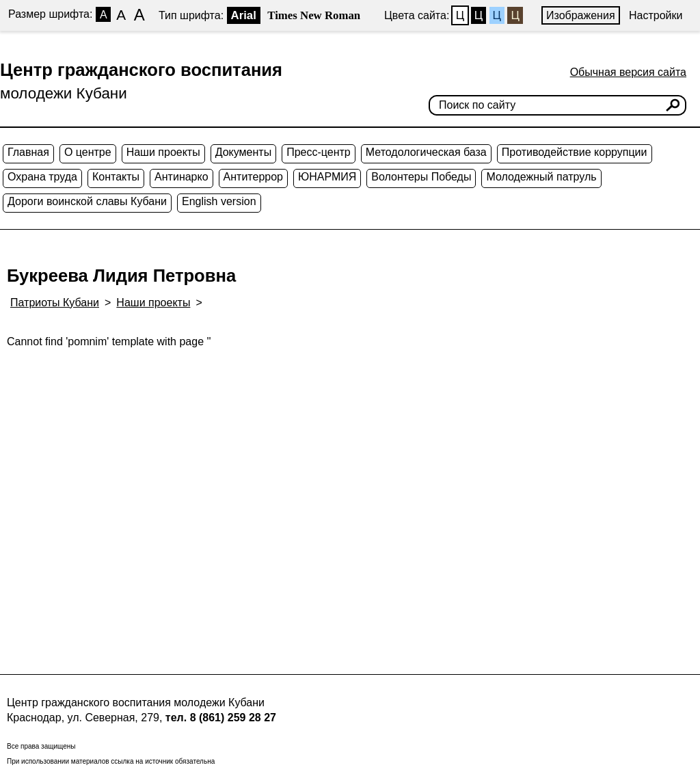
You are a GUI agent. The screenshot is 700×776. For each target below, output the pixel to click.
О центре (88, 152)
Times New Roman (314, 15)
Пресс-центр (319, 152)
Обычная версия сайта (628, 72)
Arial (244, 15)
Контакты (116, 177)
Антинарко (181, 177)
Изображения (581, 15)
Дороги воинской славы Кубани (87, 201)
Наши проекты (163, 152)
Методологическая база (426, 152)
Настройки (656, 15)
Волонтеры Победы (421, 177)
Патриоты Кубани (55, 303)
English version (219, 201)
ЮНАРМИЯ (327, 177)
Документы (243, 152)
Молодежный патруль (541, 177)
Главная (28, 152)
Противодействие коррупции (575, 152)
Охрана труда (42, 177)
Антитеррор (253, 177)
